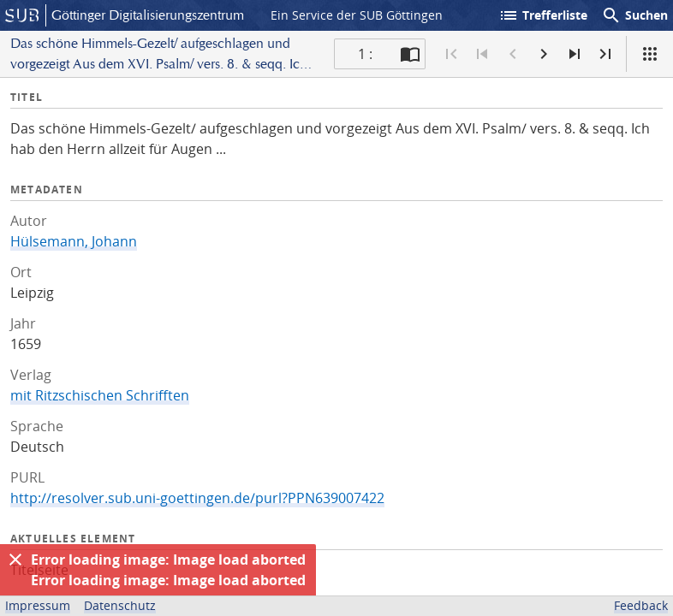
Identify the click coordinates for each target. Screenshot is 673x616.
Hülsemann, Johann (74, 241)
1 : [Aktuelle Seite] (365, 54)
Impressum (38, 605)
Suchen (634, 15)
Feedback (641, 605)
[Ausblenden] (15, 560)
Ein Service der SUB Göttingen (357, 15)
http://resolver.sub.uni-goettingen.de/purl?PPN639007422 (197, 498)
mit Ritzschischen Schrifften (100, 395)
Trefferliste (543, 15)
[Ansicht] (650, 54)
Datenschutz (120, 605)
